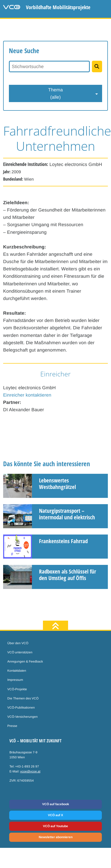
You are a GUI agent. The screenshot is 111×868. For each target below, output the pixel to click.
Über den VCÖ (18, 643)
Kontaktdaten (17, 671)
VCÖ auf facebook (56, 804)
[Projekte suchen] (97, 66)
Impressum (15, 680)
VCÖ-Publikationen (21, 708)
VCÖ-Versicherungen (23, 717)
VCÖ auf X (56, 815)
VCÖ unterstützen (20, 652)
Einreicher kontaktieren (27, 395)
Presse (12, 726)
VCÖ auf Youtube (56, 826)
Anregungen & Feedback (25, 661)
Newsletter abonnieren (56, 837)
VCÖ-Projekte (17, 689)
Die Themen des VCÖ (23, 698)
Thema (56, 94)
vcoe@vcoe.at (30, 771)
